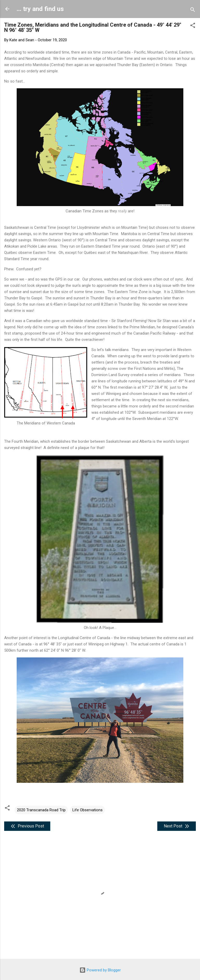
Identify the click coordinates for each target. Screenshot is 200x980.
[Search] (193, 11)
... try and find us (40, 9)
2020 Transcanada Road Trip (41, 810)
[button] (193, 26)
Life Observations (87, 810)
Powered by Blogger (100, 970)
